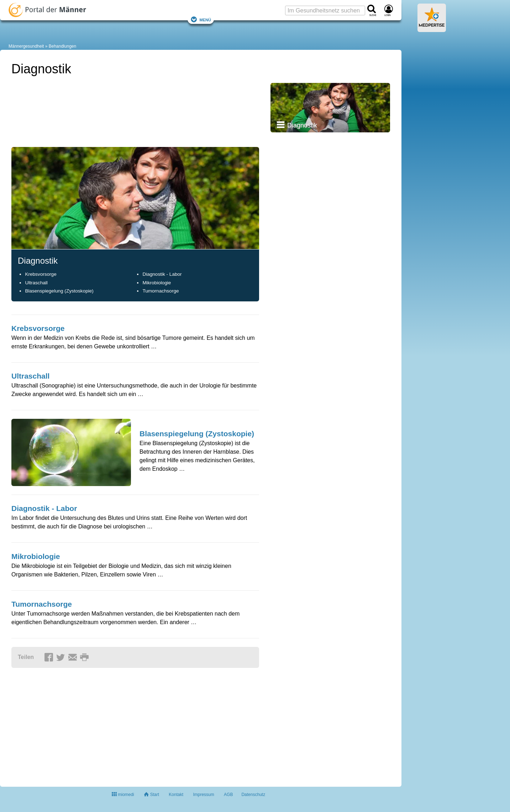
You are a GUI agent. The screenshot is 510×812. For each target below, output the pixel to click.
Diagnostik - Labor (162, 274)
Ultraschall (36, 283)
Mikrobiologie (157, 283)
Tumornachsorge (161, 291)
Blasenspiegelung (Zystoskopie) (59, 291)
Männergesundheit (26, 46)
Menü (201, 19)
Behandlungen (62, 46)
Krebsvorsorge (41, 274)
